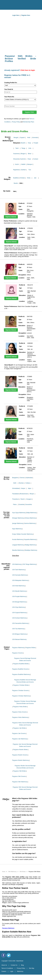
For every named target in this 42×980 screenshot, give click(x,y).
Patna (15, 504)
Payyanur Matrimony (18, 648)
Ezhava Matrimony (30, 518)
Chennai (22, 478)
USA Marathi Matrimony (19, 591)
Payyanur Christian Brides (21, 685)
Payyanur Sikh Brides (20, 771)
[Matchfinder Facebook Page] (3, 955)
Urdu (30, 148)
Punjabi (36, 143)
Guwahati (21, 504)
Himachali (16, 159)
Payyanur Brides (30, 648)
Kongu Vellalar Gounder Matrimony (23, 534)
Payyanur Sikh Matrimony (20, 782)
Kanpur (23, 488)
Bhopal (32, 494)
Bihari (30, 154)
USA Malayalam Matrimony (20, 580)
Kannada (35, 138)
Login (12, 971)
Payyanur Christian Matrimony (21, 696)
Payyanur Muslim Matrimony (21, 760)
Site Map (31, 968)
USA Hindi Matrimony (18, 586)
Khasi (29, 159)
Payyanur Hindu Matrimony (20, 717)
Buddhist (16, 178)
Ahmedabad (16, 488)
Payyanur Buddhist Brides (21, 664)
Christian (22, 178)
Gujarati (22, 138)
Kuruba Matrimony (18, 539)
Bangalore (15, 478)
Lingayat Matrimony (18, 545)
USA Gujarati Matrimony (19, 613)
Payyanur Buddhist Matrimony (21, 674)
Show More (16, 556)
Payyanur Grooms (18, 653)
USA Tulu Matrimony (18, 629)
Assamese (16, 154)
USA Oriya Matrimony (19, 607)
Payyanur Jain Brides (20, 728)
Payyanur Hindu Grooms (19, 712)
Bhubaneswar (24, 494)
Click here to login (28, 70)
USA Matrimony (17, 564)
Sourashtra (29, 504)
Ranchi (23, 499)
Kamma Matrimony (30, 523)
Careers (4, 971)
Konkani (36, 159)
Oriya (29, 143)
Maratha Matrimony (18, 550)
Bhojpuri (23, 154)
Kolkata (28, 483)
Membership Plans (29, 122)
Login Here (16, 15)
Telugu (23, 148)
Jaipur (30, 488)
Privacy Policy (16, 122)
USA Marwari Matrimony (19, 639)
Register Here (26, 15)
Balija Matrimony (31, 513)
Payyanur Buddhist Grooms (20, 669)
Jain (35, 178)
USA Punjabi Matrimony (19, 596)
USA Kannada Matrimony (20, 575)
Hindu (29, 178)
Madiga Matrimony (30, 545)
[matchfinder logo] (22, 4)
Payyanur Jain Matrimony (20, 739)
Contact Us (14, 965)
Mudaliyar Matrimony (31, 550)
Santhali (23, 170)
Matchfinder (20, 961)
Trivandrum (15, 499)
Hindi (29, 138)
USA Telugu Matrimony (29, 564)
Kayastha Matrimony (30, 539)
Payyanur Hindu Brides (20, 707)
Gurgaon (29, 499)
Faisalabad (15, 494)
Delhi (15, 483)
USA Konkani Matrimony (19, 618)
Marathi (23, 143)
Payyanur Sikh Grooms (19, 776)
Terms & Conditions (7, 968)
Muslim (16, 183)
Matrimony (20, 971)
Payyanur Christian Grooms (20, 691)
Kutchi (17, 164)
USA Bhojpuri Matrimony (19, 634)
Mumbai (21, 483)
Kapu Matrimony (17, 529)
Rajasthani (16, 170)
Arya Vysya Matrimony (19, 513)
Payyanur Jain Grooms (19, 733)
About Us (4, 965)
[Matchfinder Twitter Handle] (9, 955)
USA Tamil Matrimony (18, 570)
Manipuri (30, 164)
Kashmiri (23, 159)
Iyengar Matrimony (18, 523)
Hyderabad (29, 478)
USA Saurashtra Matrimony (20, 623)
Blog (22, 965)
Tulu (30, 170)
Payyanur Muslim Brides (20, 750)
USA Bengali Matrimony (19, 602)
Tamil (17, 148)
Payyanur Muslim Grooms (20, 755)
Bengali (16, 138)
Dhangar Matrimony (18, 518)
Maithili (23, 164)
